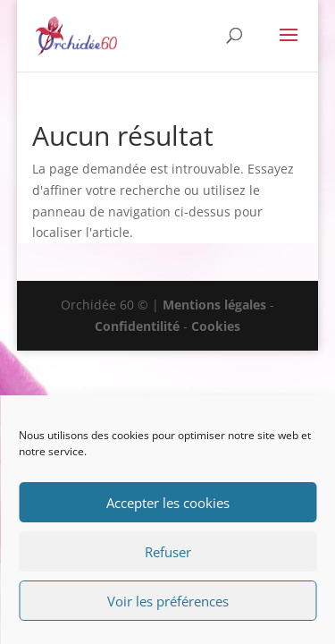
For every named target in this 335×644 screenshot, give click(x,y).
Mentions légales (214, 305)
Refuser (168, 552)
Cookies (216, 326)
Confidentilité (137, 326)
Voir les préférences (168, 601)
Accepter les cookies (168, 503)
